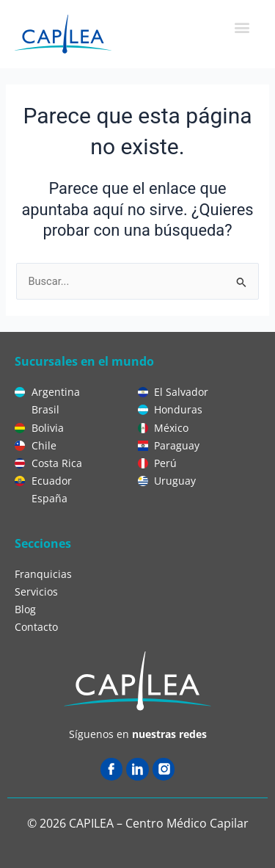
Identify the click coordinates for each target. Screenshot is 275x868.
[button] (242, 27)
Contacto (36, 627)
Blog (25, 609)
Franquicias (43, 574)
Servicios (36, 592)
